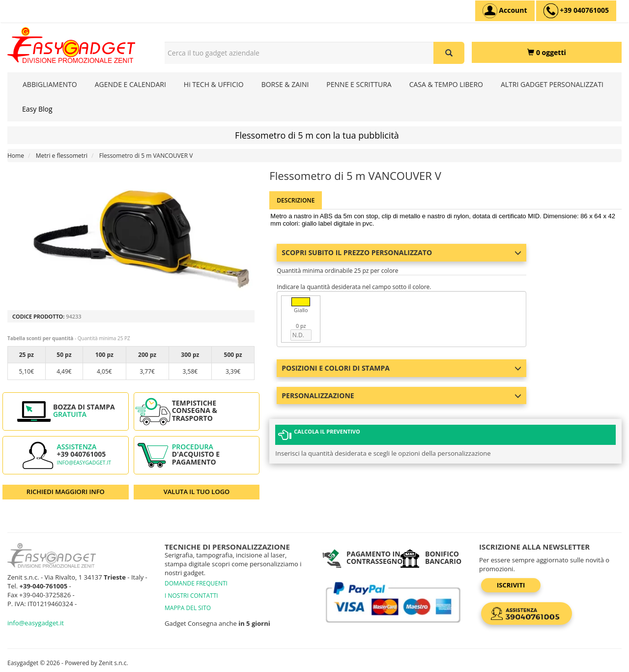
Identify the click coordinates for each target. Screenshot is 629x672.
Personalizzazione (401, 395)
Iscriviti (511, 585)
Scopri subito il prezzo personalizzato (401, 252)
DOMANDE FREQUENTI (196, 583)
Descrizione (296, 200)
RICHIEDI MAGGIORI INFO (66, 492)
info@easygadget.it (84, 463)
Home (16, 156)
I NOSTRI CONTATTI (191, 596)
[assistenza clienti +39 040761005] (576, 11)
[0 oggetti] (547, 52)
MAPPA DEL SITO (188, 608)
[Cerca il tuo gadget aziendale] (449, 53)
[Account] (505, 11)
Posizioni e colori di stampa (401, 368)
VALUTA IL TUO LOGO (197, 492)
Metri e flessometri (62, 156)
